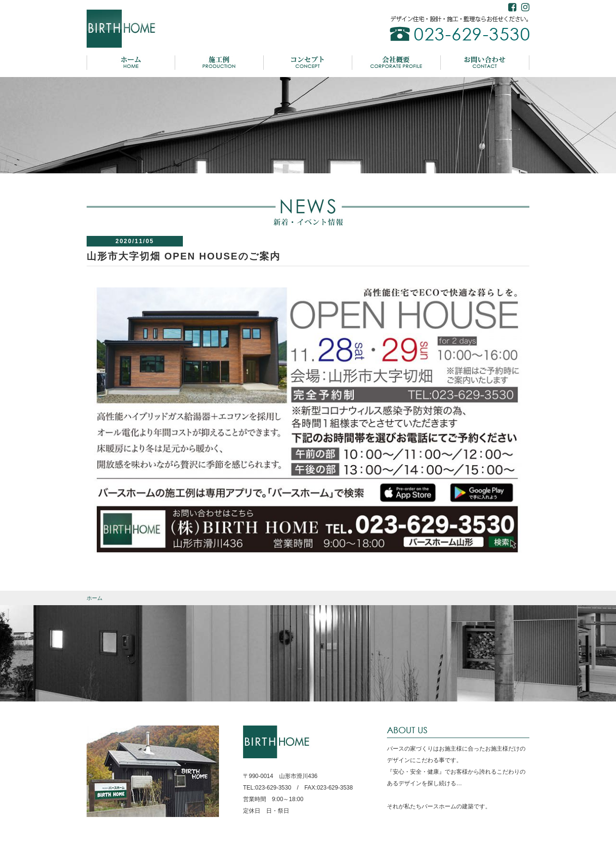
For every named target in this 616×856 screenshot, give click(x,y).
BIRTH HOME (277, 742)
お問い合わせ (485, 63)
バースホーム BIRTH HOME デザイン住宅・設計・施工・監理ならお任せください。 (122, 29)
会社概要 (397, 63)
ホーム (131, 63)
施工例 (219, 63)
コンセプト (308, 63)
